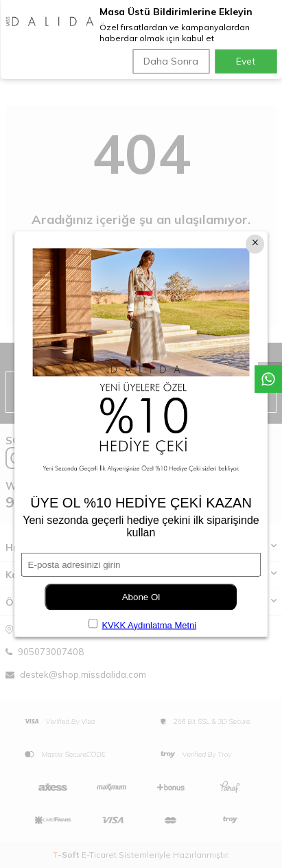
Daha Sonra (171, 61)
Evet (246, 61)
